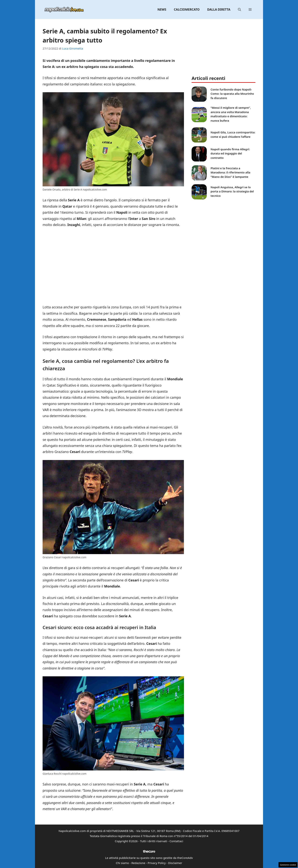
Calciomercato (187, 9)
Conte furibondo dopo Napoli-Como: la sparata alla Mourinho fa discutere (232, 94)
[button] (239, 9)
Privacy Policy (157, 863)
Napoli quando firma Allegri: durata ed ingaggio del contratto (230, 153)
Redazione (138, 863)
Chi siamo (122, 863)
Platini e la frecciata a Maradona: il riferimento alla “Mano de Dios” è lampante (230, 172)
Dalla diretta (219, 9)
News (162, 9)
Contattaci (176, 841)
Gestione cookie (288, 865)
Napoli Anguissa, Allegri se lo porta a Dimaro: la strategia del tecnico (232, 191)
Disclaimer (175, 863)
